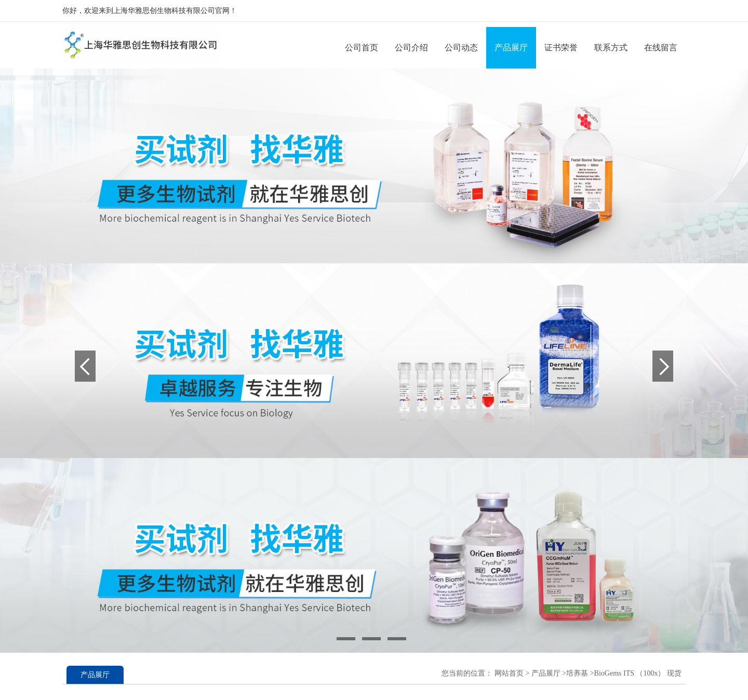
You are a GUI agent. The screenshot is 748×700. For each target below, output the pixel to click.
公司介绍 (411, 48)
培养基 (577, 673)
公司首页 (362, 48)
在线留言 (661, 48)
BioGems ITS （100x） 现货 (638, 673)
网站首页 (509, 673)
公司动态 (461, 48)
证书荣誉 (561, 48)
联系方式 (611, 48)
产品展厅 (511, 48)
